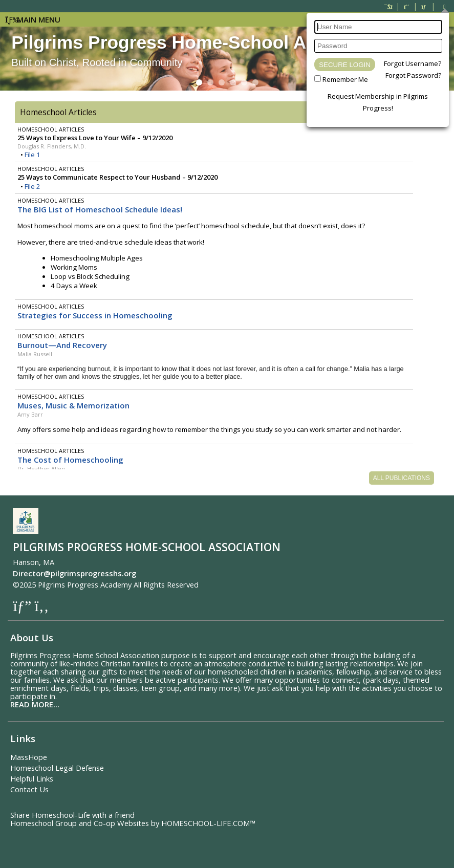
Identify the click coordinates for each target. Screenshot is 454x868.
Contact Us (29, 789)
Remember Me (345, 79)
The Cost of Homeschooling (70, 460)
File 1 (33, 155)
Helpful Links (32, 778)
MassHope (29, 757)
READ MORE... (35, 704)
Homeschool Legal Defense (57, 768)
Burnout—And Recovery (62, 345)
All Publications (402, 478)
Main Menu (33, 19)
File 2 (33, 186)
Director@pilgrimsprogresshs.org (74, 573)
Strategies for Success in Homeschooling (95, 315)
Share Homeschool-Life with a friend (72, 815)
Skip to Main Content (244, 584)
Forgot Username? (413, 63)
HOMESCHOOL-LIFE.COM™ (208, 823)
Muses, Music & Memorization (73, 405)
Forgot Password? (413, 75)
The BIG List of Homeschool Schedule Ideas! (100, 209)
